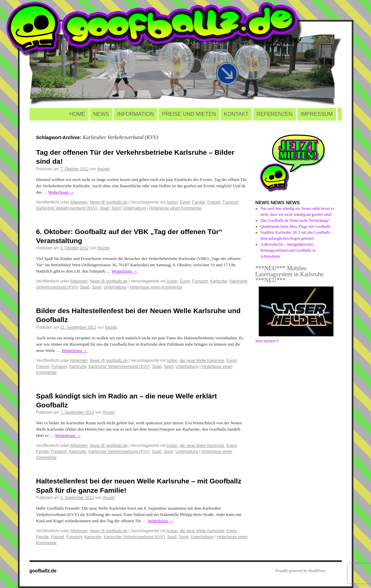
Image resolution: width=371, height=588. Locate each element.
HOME (77, 114)
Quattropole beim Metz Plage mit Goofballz (296, 226)
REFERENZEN (274, 114)
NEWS (101, 114)
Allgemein (79, 202)
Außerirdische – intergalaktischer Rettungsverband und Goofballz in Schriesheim (288, 250)
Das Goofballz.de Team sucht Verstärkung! (295, 220)
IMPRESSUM (317, 114)
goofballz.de (43, 571)
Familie (199, 202)
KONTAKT (236, 114)
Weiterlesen (61, 192)
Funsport (230, 202)
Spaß (104, 208)
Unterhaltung (135, 208)
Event (185, 202)
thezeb (103, 169)
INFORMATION (136, 114)
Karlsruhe (219, 281)
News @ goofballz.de (109, 202)
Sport (116, 208)
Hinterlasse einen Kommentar (175, 208)
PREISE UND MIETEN (189, 114)
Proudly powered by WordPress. (301, 571)
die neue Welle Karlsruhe (202, 361)
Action (172, 202)
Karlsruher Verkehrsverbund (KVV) (67, 208)
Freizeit (214, 202)
